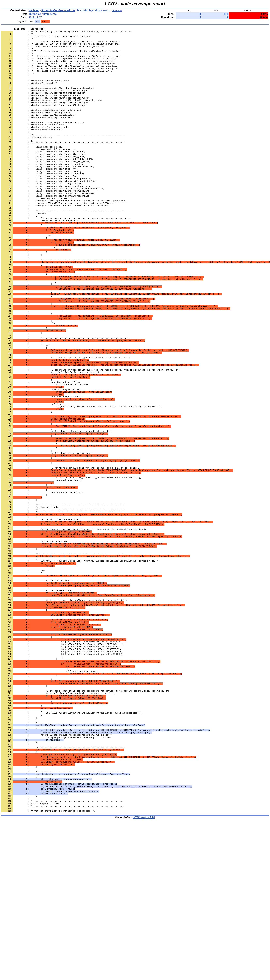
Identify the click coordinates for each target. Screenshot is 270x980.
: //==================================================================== (63, 606)
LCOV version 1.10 (144, 974)
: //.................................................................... (66, 256)
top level (34, 10)
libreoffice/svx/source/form (58, 10)
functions (117, 11)
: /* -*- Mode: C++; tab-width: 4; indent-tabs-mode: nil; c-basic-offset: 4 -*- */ (66, 33)
